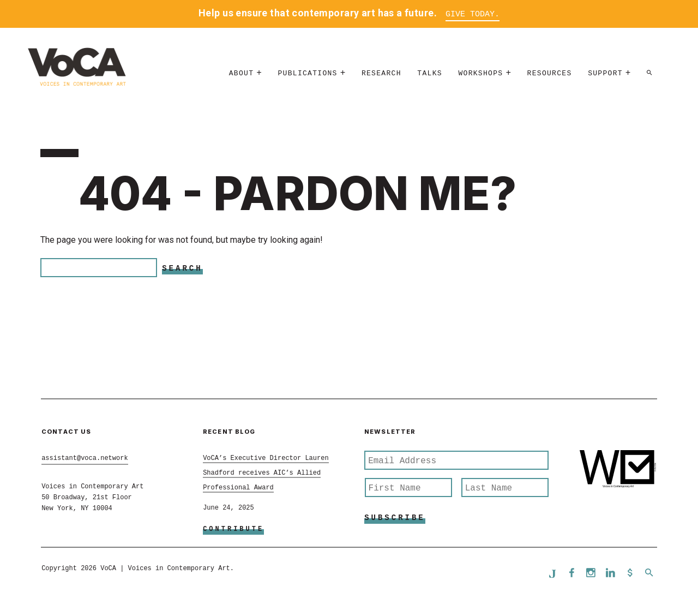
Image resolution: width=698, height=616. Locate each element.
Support (605, 73)
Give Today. (473, 14)
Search (182, 268)
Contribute (233, 529)
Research (381, 73)
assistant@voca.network (85, 458)
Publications (307, 73)
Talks (430, 73)
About (242, 73)
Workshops (480, 73)
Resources (550, 73)
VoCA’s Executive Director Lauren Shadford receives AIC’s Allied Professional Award (266, 473)
